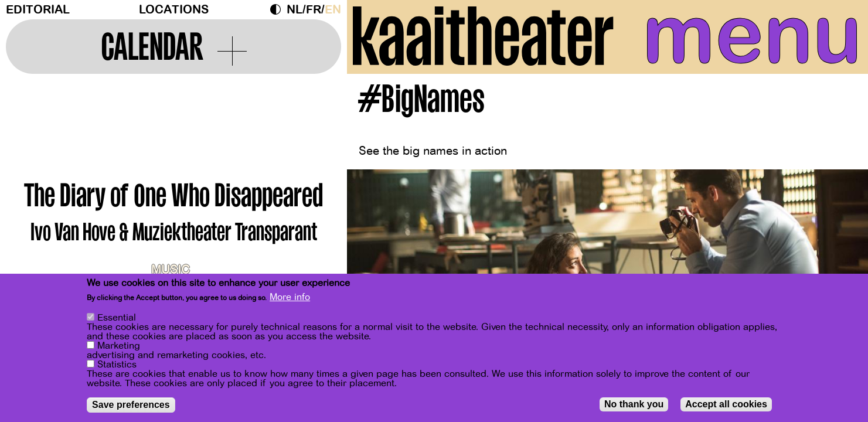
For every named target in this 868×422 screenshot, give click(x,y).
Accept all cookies (726, 404)
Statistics (117, 365)
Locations (174, 10)
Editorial (38, 10)
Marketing (119, 346)
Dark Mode (278, 9)
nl (295, 10)
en (333, 10)
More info (290, 297)
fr (314, 10)
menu (752, 35)
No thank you (634, 404)
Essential (117, 318)
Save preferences (131, 405)
